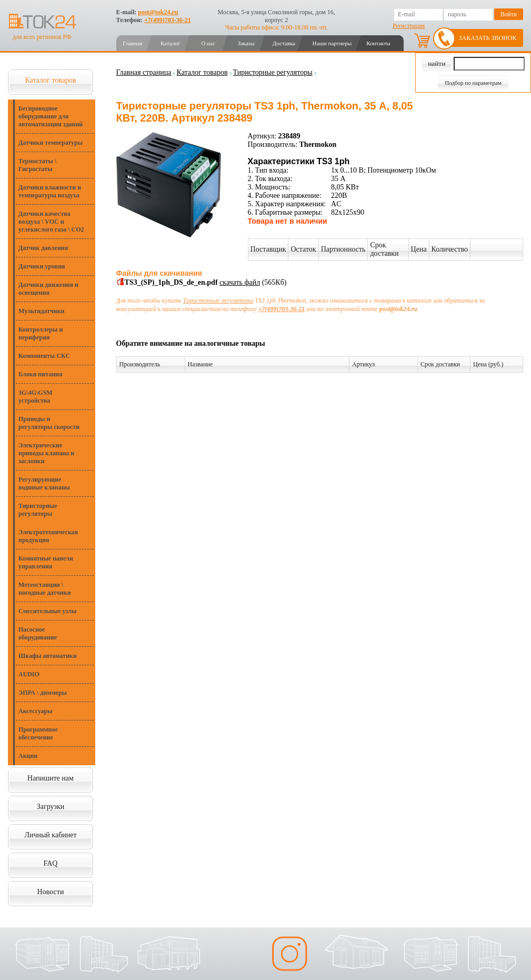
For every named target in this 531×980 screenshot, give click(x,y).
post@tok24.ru (158, 12)
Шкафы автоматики (48, 656)
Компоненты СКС (44, 356)
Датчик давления (43, 248)
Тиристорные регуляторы (38, 510)
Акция (28, 756)
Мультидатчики (41, 311)
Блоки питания (41, 374)
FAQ (51, 863)
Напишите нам (51, 778)
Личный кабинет (50, 835)
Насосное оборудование (38, 633)
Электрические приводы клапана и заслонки (46, 453)
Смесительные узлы (47, 611)
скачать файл (240, 282)
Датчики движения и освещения (48, 289)
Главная (132, 43)
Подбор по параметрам (473, 83)
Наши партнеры (332, 43)
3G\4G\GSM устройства (36, 397)
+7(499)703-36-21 (168, 20)
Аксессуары (36, 711)
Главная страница (144, 72)
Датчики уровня (42, 266)
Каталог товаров (50, 80)
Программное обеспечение (38, 733)
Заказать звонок (488, 38)
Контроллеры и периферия (41, 333)
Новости (51, 892)
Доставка (284, 43)
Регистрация (409, 26)
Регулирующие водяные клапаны (44, 483)
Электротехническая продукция (48, 536)
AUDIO (29, 674)
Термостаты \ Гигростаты (37, 165)
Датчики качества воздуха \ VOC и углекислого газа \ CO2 (51, 222)
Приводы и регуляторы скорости (49, 423)
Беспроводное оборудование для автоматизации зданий (51, 116)
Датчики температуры (51, 143)
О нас (208, 43)
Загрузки (51, 807)
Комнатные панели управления (46, 562)
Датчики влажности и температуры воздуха (50, 191)
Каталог (170, 43)
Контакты (378, 43)
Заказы (246, 43)
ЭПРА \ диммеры (43, 693)
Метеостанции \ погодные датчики (45, 589)
